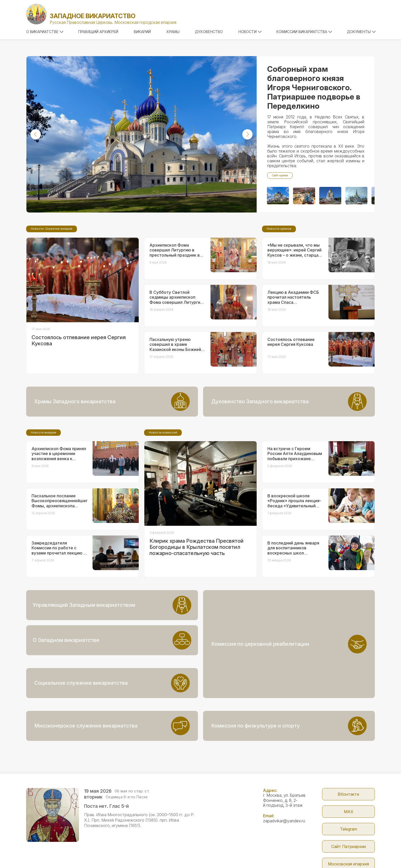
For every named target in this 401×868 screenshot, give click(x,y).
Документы (361, 32)
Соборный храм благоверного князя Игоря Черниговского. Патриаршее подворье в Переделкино (314, 87)
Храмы (173, 32)
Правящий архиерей (98, 32)
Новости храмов (279, 271)
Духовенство (209, 32)
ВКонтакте (348, 759)
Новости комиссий (163, 475)
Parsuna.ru (295, 854)
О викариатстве (45, 32)
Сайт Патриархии (349, 811)
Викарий (142, 32)
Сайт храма (280, 175)
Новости (250, 32)
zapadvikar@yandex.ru (284, 786)
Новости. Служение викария (52, 271)
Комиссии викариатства (304, 32)
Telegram (349, 794)
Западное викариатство (93, 16)
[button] (36, 134)
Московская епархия (348, 829)
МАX (349, 776)
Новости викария (43, 475)
